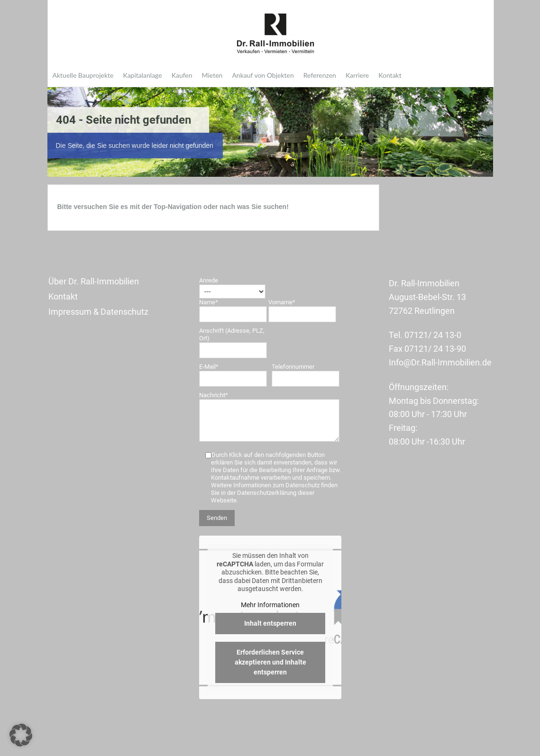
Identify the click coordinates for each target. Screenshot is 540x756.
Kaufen (182, 75)
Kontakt (390, 75)
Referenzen (320, 75)
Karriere (357, 75)
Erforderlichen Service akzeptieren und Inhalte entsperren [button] (270, 662)
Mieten (212, 75)
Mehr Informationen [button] (270, 605)
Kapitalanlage (142, 75)
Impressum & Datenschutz (98, 312)
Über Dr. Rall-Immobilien (94, 281)
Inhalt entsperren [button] (270, 623)
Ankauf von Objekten (263, 75)
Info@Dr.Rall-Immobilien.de (440, 362)
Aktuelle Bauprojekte (83, 75)
